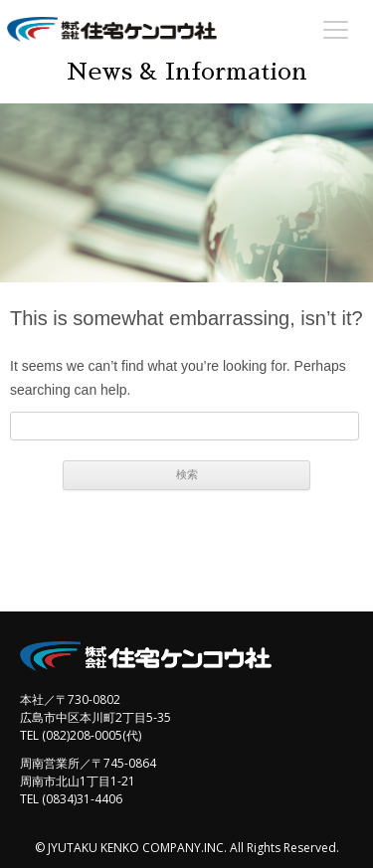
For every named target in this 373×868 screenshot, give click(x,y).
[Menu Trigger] (335, 29)
